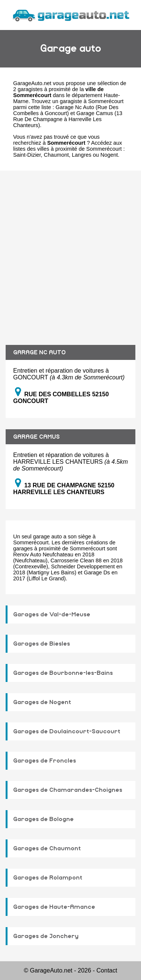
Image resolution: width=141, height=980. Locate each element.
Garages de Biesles (42, 644)
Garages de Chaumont (47, 848)
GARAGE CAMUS (36, 437)
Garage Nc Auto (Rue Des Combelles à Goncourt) (66, 110)
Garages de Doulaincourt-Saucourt (67, 731)
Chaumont (56, 155)
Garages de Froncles (45, 761)
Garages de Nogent (42, 702)
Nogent (109, 155)
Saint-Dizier (27, 155)
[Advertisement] (70, 252)
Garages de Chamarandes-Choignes (68, 790)
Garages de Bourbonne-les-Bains (63, 673)
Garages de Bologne (43, 819)
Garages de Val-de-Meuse (52, 614)
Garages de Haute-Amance (54, 907)
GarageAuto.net (32, 83)
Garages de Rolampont (48, 878)
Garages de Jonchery (46, 936)
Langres (82, 155)
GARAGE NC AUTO (39, 352)
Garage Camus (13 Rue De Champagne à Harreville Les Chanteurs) (68, 119)
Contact (107, 970)
